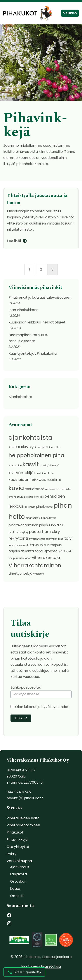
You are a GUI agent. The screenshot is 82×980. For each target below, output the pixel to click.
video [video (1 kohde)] (28, 558)
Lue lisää (14, 241)
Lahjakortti (19, 874)
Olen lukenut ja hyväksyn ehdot (42, 707)
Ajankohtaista (20, 397)
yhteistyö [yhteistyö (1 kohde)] (38, 574)
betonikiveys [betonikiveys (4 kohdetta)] (22, 447)
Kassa (15, 889)
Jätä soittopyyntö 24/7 (24, 972)
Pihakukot (15, 832)
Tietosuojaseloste (57, 957)
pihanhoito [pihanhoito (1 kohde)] (32, 518)
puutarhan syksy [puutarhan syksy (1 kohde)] (18, 532)
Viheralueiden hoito (23, 818)
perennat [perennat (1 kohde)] (30, 507)
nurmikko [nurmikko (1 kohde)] (65, 489)
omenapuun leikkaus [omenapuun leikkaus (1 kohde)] (21, 497)
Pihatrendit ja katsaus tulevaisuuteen (40, 297)
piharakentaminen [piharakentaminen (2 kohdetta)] (23, 525)
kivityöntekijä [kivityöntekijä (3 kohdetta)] (21, 473)
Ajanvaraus (20, 867)
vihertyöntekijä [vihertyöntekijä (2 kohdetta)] (20, 573)
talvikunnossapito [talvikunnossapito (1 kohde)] (19, 545)
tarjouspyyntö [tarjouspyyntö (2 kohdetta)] (46, 551)
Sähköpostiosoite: (41, 692)
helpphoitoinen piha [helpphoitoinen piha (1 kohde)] (49, 447)
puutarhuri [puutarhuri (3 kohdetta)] (39, 532)
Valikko (70, 13)
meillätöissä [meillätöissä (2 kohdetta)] (35, 489)
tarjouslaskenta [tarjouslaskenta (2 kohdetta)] (21, 551)
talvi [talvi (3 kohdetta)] (68, 538)
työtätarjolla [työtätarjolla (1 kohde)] (65, 551)
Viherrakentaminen (23, 825)
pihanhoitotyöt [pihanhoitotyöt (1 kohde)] (47, 518)
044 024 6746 (19, 792)
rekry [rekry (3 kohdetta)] (55, 532)
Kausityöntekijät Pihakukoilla (33, 353)
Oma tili (17, 896)
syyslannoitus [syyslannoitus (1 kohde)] (37, 539)
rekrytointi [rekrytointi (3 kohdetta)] (18, 538)
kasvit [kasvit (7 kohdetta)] (31, 464)
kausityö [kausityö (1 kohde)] (44, 465)
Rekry (11, 854)
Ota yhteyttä (18, 847)
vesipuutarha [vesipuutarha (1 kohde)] (16, 558)
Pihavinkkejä (17, 840)
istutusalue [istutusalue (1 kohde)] (15, 465)
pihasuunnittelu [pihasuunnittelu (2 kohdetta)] (52, 525)
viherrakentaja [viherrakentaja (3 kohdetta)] (46, 557)
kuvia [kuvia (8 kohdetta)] (16, 488)
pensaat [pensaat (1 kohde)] (39, 497)
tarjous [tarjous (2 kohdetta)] (56, 545)
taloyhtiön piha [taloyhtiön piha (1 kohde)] (55, 539)
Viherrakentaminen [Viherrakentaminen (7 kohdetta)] (35, 566)
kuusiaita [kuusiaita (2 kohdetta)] (54, 480)
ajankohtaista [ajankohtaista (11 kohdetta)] (31, 437)
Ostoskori (18, 881)
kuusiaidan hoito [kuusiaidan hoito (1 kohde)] (44, 473)
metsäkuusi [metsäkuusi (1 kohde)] (52, 489)
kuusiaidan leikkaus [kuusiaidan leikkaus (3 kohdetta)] (27, 479)
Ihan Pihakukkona (24, 310)
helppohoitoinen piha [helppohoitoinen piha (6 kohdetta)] (36, 455)
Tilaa (18, 718)
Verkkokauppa (19, 861)
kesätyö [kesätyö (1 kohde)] (55, 465)
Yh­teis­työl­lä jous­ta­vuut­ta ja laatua (37, 199)
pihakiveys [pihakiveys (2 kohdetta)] (44, 506)
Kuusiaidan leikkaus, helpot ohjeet (37, 322)
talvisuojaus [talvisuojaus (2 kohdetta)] (40, 545)
